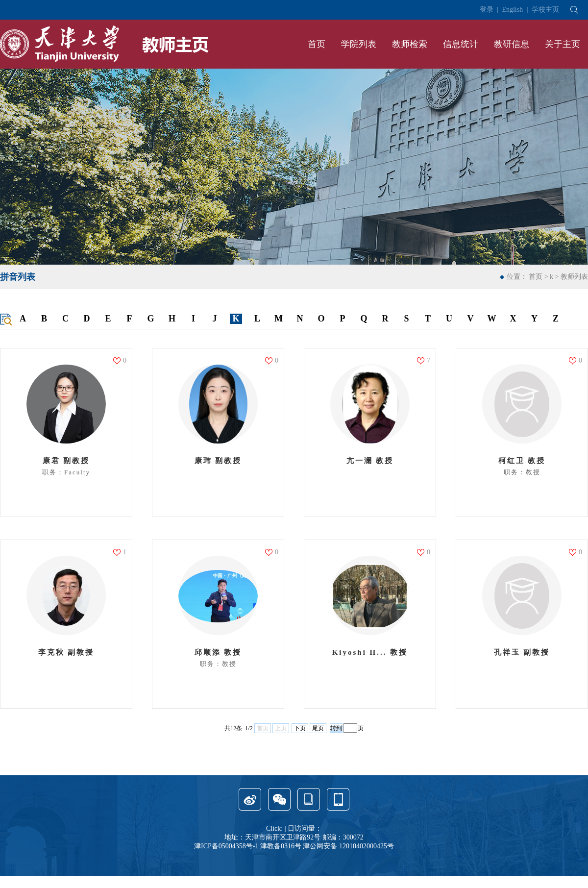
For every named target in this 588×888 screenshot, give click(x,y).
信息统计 (461, 44)
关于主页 (563, 44)
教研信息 (512, 44)
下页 (300, 728)
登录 (487, 10)
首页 (317, 44)
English (512, 10)
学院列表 (359, 44)
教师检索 (410, 44)
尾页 (318, 728)
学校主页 (545, 10)
